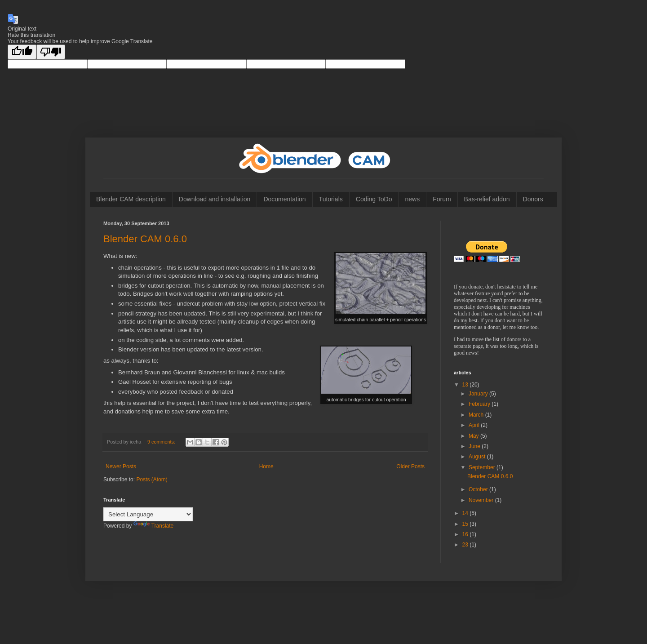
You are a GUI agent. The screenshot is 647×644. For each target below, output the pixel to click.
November (482, 500)
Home (266, 466)
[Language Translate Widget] (148, 514)
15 (466, 524)
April (475, 425)
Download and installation (215, 199)
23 (466, 545)
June (475, 446)
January (479, 394)
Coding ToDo (374, 199)
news (412, 199)
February (480, 404)
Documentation (284, 199)
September (483, 467)
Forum (442, 199)
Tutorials (331, 199)
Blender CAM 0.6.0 (145, 239)
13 (466, 385)
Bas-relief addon (487, 199)
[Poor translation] (51, 52)
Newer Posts (121, 466)
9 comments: (162, 442)
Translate (154, 526)
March (477, 415)
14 (466, 513)
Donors (533, 199)
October (479, 489)
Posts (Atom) (152, 480)
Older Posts (410, 466)
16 (466, 534)
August (478, 457)
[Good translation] (22, 52)
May (474, 436)
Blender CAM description (131, 199)
